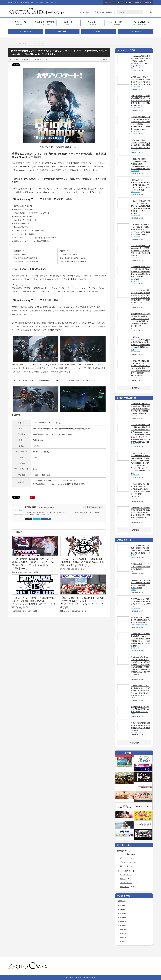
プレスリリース (38, 43)
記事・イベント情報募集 (104, 12)
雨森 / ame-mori (135, 68)
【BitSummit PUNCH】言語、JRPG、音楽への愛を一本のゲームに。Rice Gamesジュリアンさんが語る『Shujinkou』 (140, 61)
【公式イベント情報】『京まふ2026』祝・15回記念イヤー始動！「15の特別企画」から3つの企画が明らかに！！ (141, 251)
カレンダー (93, 23)
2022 (120, 917)
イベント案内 (125, 854)
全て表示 (134, 388)
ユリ (132, 305)
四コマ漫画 (124, 866)
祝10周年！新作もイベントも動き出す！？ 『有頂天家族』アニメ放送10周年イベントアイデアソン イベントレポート (141, 691)
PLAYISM (51, 167)
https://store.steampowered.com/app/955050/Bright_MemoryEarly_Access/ (62, 428)
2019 (120, 929)
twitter (148, 966)
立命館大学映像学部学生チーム (140, 625)
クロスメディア (135, 32)
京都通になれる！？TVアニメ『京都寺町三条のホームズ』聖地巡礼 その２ (141, 709)
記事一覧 (68, 23)
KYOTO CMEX (31, 507)
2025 (120, 905)
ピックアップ (125, 858)
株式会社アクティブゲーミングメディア (28, 163)
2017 (120, 937)
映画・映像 (62, 32)
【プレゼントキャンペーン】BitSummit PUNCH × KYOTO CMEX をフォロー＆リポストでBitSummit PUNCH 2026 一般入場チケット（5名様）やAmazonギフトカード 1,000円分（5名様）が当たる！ (141, 463)
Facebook (46, 519)
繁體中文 (148, 2)
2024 (120, 909)
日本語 (108, 2)
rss (145, 966)
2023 (120, 913)
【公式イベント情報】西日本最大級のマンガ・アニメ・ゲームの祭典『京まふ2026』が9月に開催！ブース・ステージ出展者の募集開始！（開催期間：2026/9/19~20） (141, 368)
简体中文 (138, 2)
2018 (120, 933)
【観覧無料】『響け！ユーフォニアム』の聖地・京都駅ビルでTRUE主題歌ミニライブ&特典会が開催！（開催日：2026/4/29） (141, 409)
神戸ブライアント (136, 732)
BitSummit (23, 43)
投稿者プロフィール (94, 507)
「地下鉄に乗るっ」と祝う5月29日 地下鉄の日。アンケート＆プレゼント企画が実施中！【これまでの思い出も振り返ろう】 (141, 101)
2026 (120, 901)
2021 (120, 921)
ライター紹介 (117, 23)
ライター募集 (84, 12)
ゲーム (99, 32)
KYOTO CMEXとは (141, 23)
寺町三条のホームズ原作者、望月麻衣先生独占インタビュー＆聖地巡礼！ (141, 620)
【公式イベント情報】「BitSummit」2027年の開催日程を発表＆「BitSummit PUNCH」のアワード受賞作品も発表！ (141, 164)
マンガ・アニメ (26, 32)
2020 (120, 925)
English (118, 2)
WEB (29, 519)
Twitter (37, 519)
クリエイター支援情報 (44, 23)
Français (128, 2)
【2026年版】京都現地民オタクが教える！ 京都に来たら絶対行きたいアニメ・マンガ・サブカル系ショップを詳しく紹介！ (141, 230)
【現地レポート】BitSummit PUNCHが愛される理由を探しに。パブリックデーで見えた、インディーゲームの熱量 (141, 185)
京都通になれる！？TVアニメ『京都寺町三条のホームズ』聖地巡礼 (141, 567)
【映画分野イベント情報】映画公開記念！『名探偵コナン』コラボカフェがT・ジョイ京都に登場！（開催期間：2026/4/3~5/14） (141, 513)
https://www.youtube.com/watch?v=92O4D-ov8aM (52, 434)
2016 (120, 941)
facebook (151, 966)
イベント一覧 (20, 23)
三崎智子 (133, 555)
